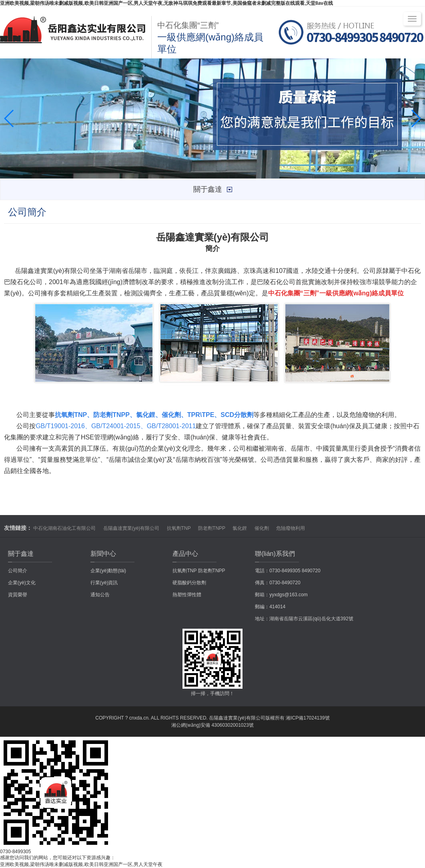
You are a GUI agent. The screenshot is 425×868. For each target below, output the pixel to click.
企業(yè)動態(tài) (108, 571)
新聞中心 (103, 554)
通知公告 (100, 595)
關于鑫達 (21, 554)
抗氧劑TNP (179, 528)
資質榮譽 (18, 595)
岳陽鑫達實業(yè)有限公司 (131, 528)
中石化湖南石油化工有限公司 (64, 528)
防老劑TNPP (212, 528)
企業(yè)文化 (22, 583)
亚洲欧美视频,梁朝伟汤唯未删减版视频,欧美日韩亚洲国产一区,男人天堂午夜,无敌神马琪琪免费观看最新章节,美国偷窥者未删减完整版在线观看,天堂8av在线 (166, 3)
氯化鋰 (240, 528)
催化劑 (262, 528)
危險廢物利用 (291, 528)
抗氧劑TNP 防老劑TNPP (199, 571)
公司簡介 (18, 571)
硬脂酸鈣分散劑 (189, 583)
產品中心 (185, 554)
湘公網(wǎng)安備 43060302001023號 (212, 725)
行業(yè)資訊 (104, 583)
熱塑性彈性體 (187, 595)
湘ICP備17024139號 (308, 718)
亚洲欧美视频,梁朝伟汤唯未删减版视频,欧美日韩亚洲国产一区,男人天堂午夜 (81, 864)
